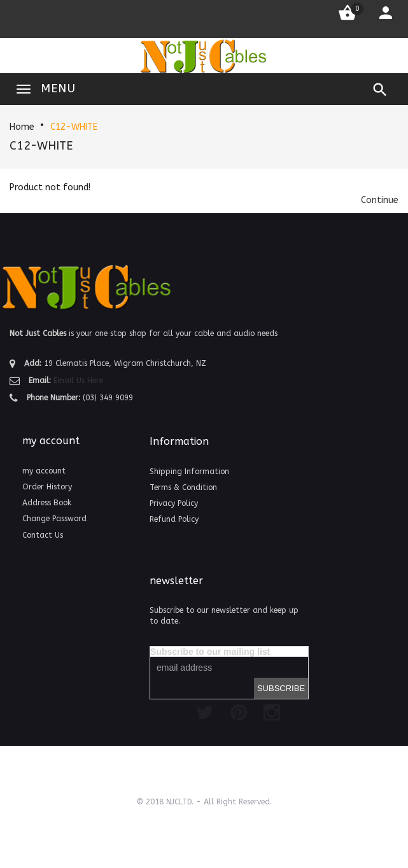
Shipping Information (189, 472)
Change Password (54, 519)
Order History (47, 487)
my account (44, 471)
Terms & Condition (183, 487)
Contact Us (43, 535)
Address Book (47, 503)
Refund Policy (174, 519)
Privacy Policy (174, 503)
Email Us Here (78, 381)
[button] (380, 200)
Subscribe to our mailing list (210, 652)
